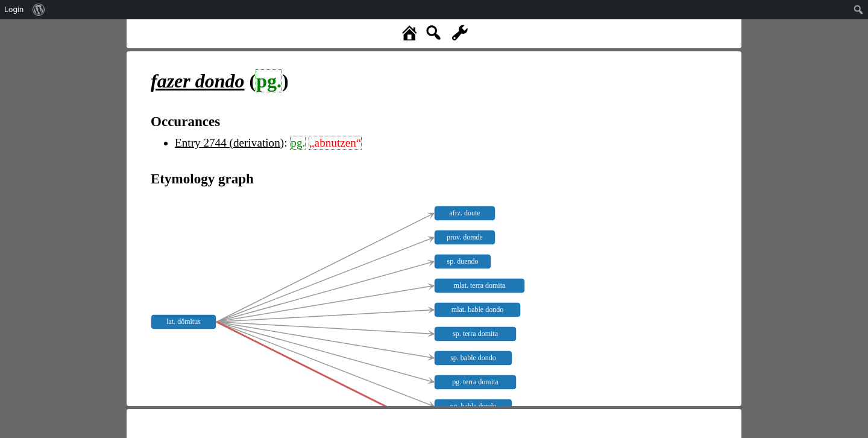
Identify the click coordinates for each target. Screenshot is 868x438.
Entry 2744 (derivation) (229, 143)
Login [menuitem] (14, 9)
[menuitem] (39, 10)
